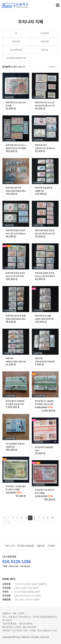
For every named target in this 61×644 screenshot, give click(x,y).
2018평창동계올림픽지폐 (16, 58)
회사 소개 (10, 546)
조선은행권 (45, 33)
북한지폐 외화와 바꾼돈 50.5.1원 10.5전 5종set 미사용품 (15, 234)
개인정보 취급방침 (25, 546)
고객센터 (51, 546)
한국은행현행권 (16, 50)
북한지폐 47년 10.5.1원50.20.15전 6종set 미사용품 (45, 106)
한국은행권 (16, 42)
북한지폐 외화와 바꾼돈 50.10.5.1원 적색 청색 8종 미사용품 (45, 276)
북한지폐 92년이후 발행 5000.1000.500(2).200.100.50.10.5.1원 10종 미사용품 (21, 319)
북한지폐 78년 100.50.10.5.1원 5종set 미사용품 (45, 148)
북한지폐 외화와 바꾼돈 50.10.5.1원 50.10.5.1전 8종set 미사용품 (45, 234)
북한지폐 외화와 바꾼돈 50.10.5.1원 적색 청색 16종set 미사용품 (15, 276)
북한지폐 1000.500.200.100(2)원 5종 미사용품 (45, 362)
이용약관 (41, 546)
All (16, 33)
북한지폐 (45, 50)
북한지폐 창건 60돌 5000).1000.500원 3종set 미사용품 (44, 319)
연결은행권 (45, 42)
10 (52, 518)
